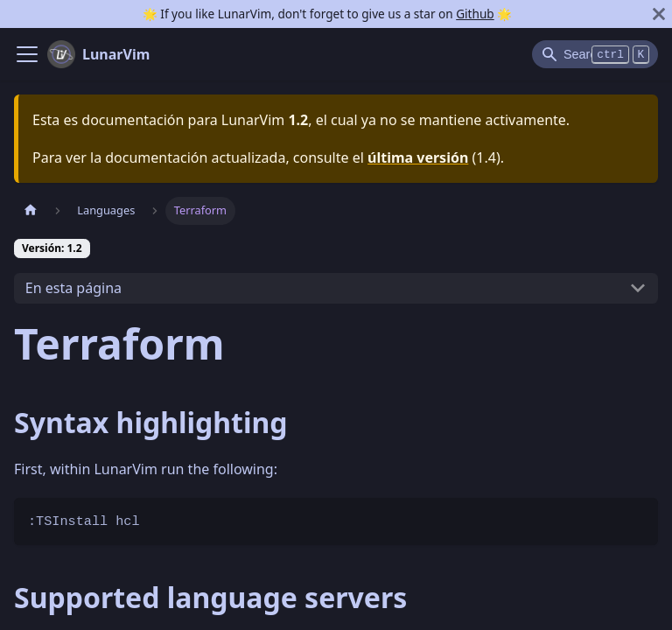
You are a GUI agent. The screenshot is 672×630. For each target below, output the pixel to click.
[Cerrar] (659, 14)
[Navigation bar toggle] (27, 54)
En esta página (73, 288)
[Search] (595, 54)
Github (475, 14)
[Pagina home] (31, 210)
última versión (418, 157)
